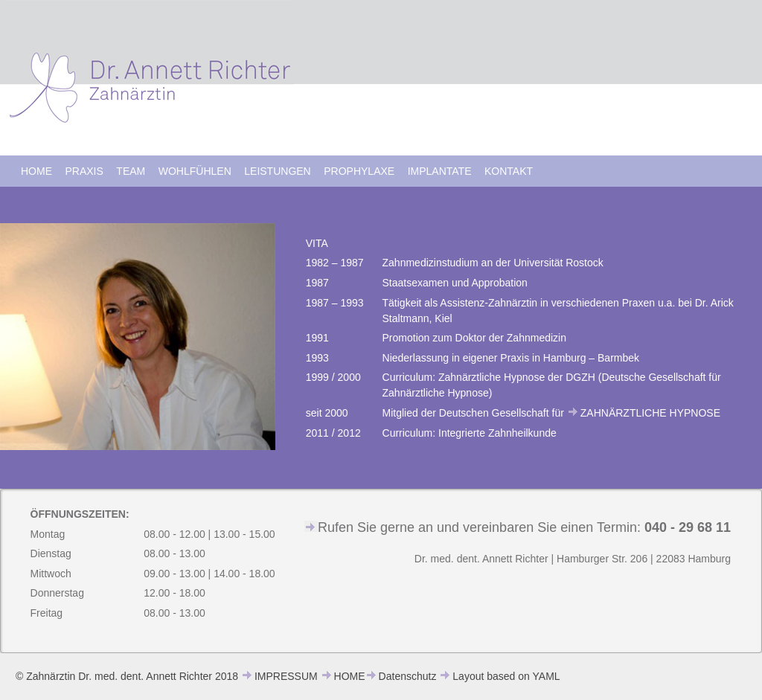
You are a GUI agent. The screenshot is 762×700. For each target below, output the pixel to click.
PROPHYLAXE (359, 171)
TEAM (131, 171)
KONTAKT (509, 171)
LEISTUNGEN (277, 171)
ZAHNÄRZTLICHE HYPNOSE (650, 413)
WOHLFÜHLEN (195, 171)
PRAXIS (84, 171)
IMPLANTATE (440, 171)
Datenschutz (408, 676)
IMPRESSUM (286, 676)
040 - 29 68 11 (688, 527)
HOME (36, 171)
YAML (547, 676)
